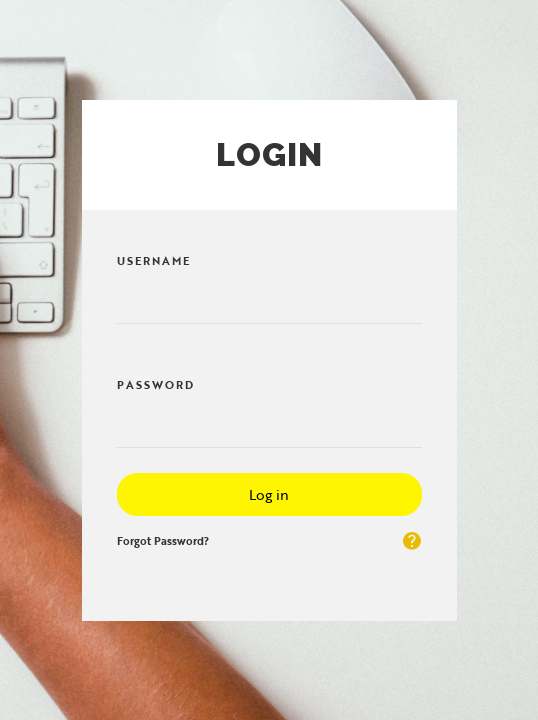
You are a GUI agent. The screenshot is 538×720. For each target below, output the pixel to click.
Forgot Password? (163, 541)
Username (154, 261)
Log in (269, 494)
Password (156, 385)
